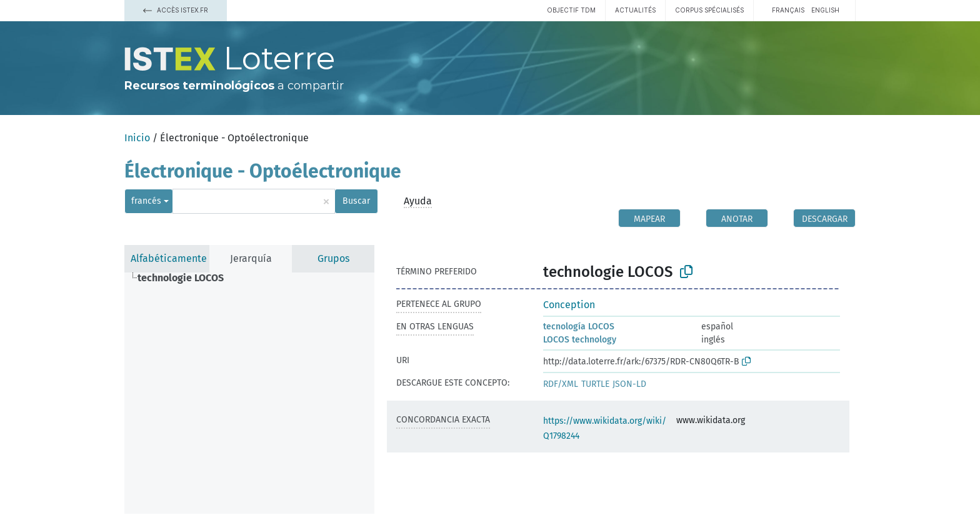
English (825, 10)
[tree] (249, 393)
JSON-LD (629, 384)
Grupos (333, 258)
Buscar (356, 201)
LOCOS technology (580, 340)
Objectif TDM (571, 10)
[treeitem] (186, 278)
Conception (569, 305)
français (788, 10)
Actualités (635, 10)
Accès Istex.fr (176, 10)
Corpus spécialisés (709, 10)
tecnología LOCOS (579, 327)
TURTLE (595, 384)
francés (146, 201)
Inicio (137, 138)
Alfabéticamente (169, 258)
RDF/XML (561, 384)
